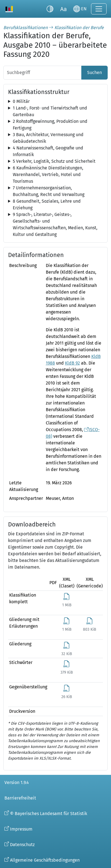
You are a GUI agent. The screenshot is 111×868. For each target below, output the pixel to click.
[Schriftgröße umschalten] (63, 9)
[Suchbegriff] (42, 73)
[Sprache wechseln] (80, 9)
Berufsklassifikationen (26, 28)
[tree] (56, 101)
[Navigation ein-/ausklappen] (99, 9)
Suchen (94, 72)
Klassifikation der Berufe (79, 28)
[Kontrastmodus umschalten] (50, 9)
